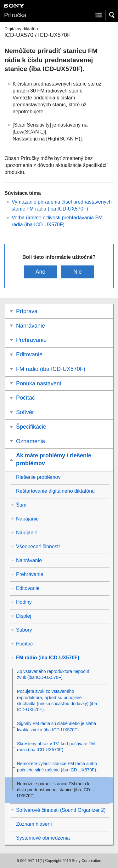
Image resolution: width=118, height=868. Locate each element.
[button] (112, 15)
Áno (40, 272)
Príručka (15, 15)
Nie (77, 272)
